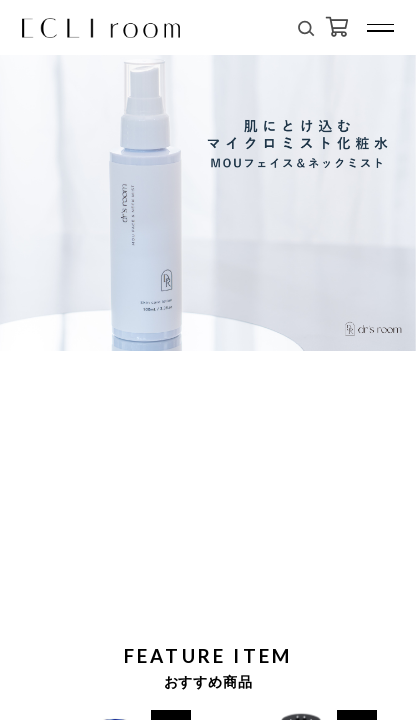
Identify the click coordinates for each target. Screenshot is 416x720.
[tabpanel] (208, 184)
